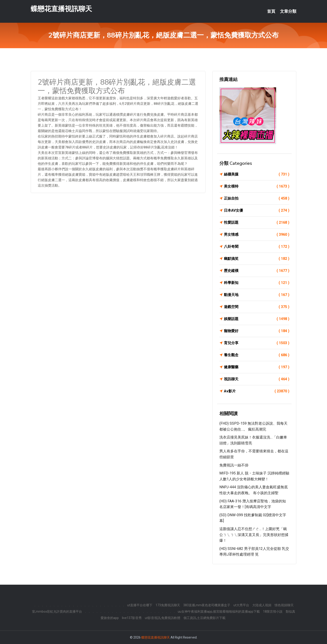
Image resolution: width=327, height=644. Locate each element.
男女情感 (257, 235)
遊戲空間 (257, 307)
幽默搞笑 (257, 259)
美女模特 (257, 186)
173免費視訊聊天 (168, 605)
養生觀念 (257, 355)
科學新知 (257, 283)
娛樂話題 (257, 319)
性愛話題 (257, 223)
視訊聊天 (257, 379)
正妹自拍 (257, 198)
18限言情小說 (273, 611)
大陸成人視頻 (262, 605)
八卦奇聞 (257, 247)
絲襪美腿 (257, 174)
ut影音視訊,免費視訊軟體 (163, 618)
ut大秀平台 (241, 605)
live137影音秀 (132, 618)
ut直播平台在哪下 (140, 605)
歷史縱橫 (257, 271)
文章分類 (288, 11)
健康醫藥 (257, 367)
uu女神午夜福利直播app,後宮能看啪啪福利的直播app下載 (219, 611)
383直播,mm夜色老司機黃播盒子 (207, 605)
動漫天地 (257, 295)
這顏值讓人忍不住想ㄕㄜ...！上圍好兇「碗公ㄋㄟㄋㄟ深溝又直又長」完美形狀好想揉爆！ (254, 535)
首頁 (271, 11)
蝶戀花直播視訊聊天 (61, 9)
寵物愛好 (257, 331)
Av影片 (257, 391)
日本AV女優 (257, 210)
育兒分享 (257, 343)
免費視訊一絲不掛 (234, 465)
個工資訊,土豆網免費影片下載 (204, 618)
